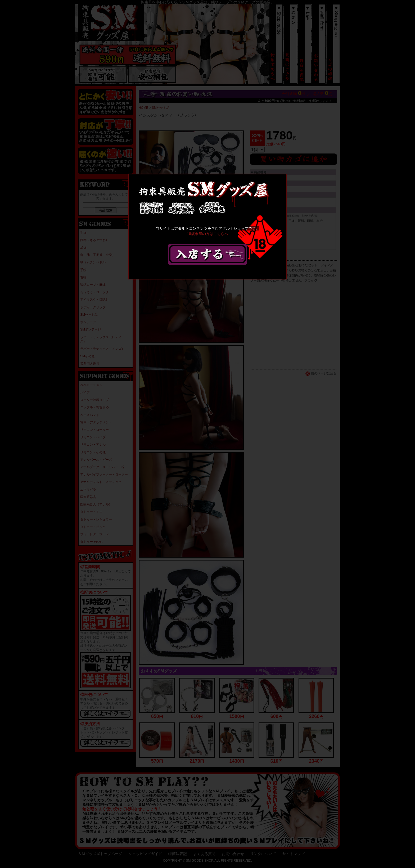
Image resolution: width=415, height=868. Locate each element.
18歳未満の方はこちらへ (207, 234)
